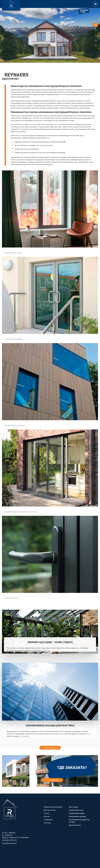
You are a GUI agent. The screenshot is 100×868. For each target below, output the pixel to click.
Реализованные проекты (53, 807)
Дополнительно (75, 825)
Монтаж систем (50, 810)
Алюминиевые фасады (77, 817)
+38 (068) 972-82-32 (9, 840)
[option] (50, 35)
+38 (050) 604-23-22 (9, 843)
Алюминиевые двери (77, 813)
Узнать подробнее (52, 780)
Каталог (47, 817)
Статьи (46, 813)
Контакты (47, 823)
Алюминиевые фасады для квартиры (50, 725)
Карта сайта (73, 807)
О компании (48, 820)
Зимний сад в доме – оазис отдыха (50, 642)
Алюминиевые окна (76, 810)
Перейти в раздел (50, 748)
